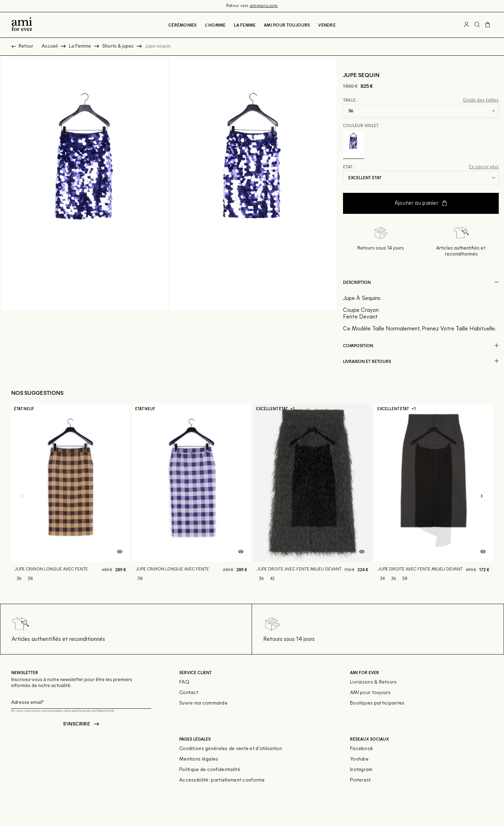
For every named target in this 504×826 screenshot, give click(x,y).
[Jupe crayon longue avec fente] (70, 496)
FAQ (184, 682)
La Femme (245, 25)
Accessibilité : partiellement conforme (222, 780)
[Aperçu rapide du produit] (120, 552)
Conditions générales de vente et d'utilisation (230, 749)
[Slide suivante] (482, 496)
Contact (189, 693)
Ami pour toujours (287, 25)
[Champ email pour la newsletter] (81, 702)
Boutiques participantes (377, 703)
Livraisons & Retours (373, 682)
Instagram (361, 770)
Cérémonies (182, 25)
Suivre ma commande (203, 703)
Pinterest (360, 780)
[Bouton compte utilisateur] (467, 25)
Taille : (350, 100)
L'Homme (215, 25)
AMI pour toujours (370, 693)
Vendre (327, 25)
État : (349, 167)
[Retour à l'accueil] (22, 25)
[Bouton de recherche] (477, 25)
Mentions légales (199, 759)
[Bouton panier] (488, 25)
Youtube (359, 759)
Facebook (362, 749)
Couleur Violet (361, 125)
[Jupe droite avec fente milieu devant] (313, 496)
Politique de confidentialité (210, 770)
